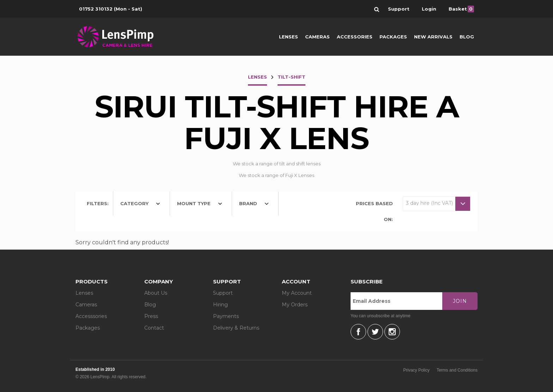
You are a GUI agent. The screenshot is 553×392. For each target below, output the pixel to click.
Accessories (355, 37)
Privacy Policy (416, 370)
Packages (393, 37)
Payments (226, 316)
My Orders (295, 305)
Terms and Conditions (457, 370)
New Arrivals (433, 37)
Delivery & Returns (236, 328)
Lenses (288, 37)
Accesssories (91, 316)
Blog (467, 37)
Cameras (317, 37)
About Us (156, 293)
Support (223, 293)
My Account (297, 293)
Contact (154, 328)
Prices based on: (374, 211)
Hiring (220, 305)
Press (151, 316)
